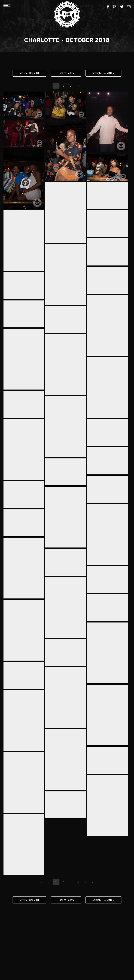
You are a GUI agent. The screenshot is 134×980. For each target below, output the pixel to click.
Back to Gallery (66, 73)
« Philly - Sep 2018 (30, 73)
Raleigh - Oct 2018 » (103, 73)
